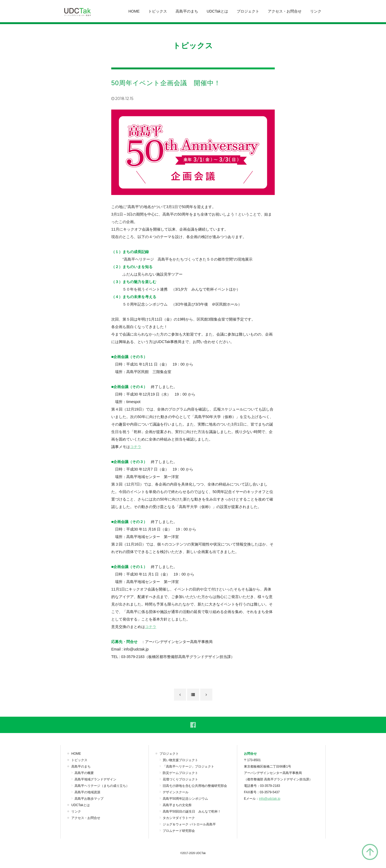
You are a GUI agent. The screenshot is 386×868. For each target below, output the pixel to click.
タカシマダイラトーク (179, 818)
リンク (316, 11)
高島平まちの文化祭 (177, 805)
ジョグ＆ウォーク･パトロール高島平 (189, 824)
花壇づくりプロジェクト (180, 779)
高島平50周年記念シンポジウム (185, 799)
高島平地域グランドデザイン (95, 779)
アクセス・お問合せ (285, 11)
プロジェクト (248, 11)
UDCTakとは (217, 11)
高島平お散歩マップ (89, 799)
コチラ (136, 447)
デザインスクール (176, 792)
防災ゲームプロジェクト (180, 773)
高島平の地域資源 (87, 792)
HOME (134, 11)
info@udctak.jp (270, 799)
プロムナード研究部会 (179, 831)
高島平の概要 (84, 773)
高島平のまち (187, 11)
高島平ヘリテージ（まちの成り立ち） (102, 786)
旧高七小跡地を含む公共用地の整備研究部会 (195, 786)
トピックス (158, 11)
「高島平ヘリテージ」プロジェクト (188, 766)
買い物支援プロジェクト (180, 760)
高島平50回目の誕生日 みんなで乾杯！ (192, 811)
